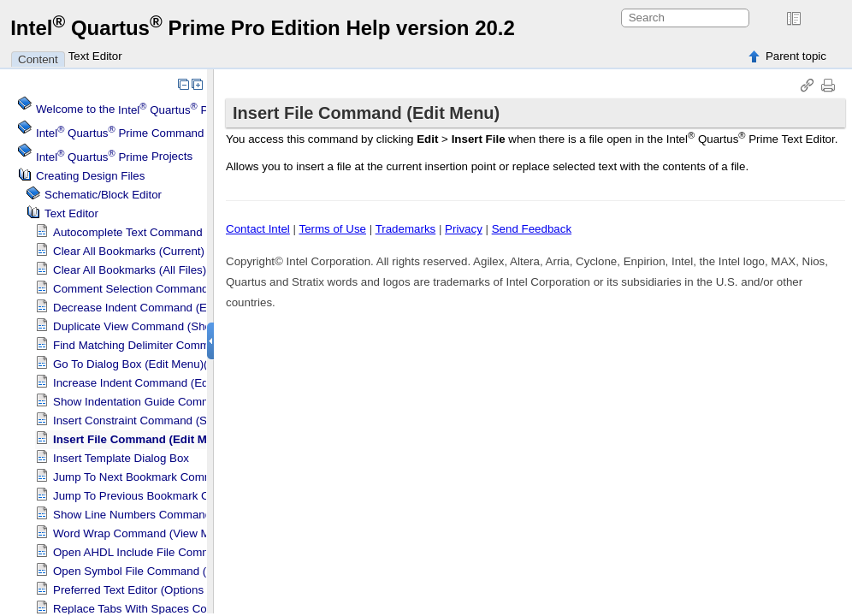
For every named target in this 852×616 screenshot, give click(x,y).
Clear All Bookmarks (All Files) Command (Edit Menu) (189, 270)
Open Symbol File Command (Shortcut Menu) (169, 571)
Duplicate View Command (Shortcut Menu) (161, 326)
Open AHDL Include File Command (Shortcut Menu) (184, 552)
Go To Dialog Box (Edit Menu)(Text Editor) (159, 364)
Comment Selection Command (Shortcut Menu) (173, 289)
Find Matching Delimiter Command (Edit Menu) (172, 345)
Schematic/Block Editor (103, 195)
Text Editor (95, 56)
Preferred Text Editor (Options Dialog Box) (160, 590)
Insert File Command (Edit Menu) (142, 439)
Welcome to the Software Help (200, 110)
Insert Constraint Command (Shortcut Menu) (165, 421)
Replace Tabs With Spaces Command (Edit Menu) (180, 609)
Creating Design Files (90, 176)
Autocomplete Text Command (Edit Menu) (159, 232)
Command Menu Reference (164, 133)
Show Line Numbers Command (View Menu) (166, 515)
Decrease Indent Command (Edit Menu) (154, 308)
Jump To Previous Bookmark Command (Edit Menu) (184, 496)
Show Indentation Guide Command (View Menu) (175, 402)
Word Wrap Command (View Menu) (143, 533)
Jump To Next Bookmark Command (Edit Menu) (174, 477)
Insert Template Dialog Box (121, 458)
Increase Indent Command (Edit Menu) (151, 383)
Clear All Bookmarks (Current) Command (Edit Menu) (188, 251)
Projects (114, 157)
